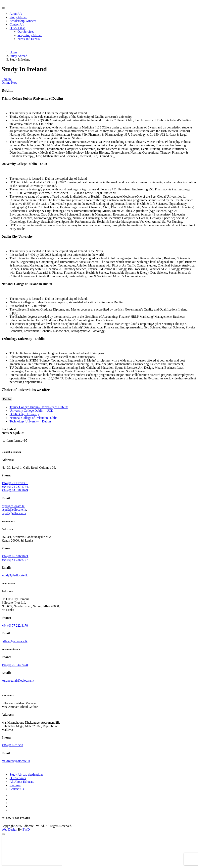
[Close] (3, 834)
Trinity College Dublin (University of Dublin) (39, 407)
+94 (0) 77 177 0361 (15, 483)
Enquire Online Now (9, 81)
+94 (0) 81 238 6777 (15, 560)
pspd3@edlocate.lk (14, 513)
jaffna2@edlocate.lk (15, 641)
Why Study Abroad (30, 35)
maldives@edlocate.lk (16, 761)
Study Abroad (18, 17)
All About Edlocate (22, 782)
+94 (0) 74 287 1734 (15, 487)
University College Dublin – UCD (31, 411)
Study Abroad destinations (26, 774)
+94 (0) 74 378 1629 (15, 490)
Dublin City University (24, 414)
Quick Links (18, 28)
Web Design (9, 829)
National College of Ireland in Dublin (33, 418)
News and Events (29, 39)
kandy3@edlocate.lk (15, 575)
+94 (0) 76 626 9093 (15, 556)
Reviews (15, 785)
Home (13, 52)
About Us (16, 14)
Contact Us (17, 24)
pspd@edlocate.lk (13, 506)
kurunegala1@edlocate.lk (18, 680)
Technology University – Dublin (30, 421)
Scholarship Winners (23, 21)
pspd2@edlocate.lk (14, 510)
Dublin (7, 399)
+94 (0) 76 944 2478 (15, 665)
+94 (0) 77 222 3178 (15, 626)
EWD (26, 829)
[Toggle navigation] (3, 8)
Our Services (26, 32)
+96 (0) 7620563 (12, 745)
